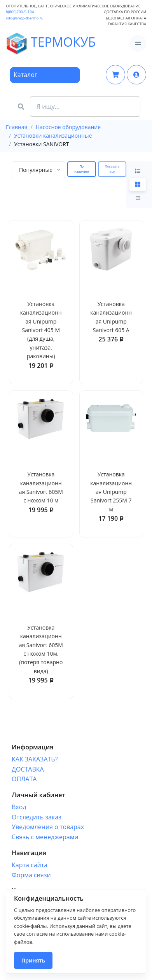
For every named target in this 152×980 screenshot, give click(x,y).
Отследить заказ (37, 817)
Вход (19, 807)
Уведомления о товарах (48, 827)
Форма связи (31, 875)
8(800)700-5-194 (20, 12)
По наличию (81, 169)
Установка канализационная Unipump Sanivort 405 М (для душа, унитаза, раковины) (41, 330)
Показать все (112, 169)
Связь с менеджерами (45, 837)
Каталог (25, 75)
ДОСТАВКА (28, 769)
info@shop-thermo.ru (25, 18)
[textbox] (36, 170)
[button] (136, 75)
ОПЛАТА (24, 779)
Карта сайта (30, 865)
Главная (17, 127)
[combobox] (38, 170)
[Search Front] (85, 107)
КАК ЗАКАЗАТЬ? (35, 759)
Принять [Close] (33, 960)
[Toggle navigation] (138, 43)
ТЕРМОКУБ (28, 43)
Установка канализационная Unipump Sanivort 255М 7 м (111, 492)
